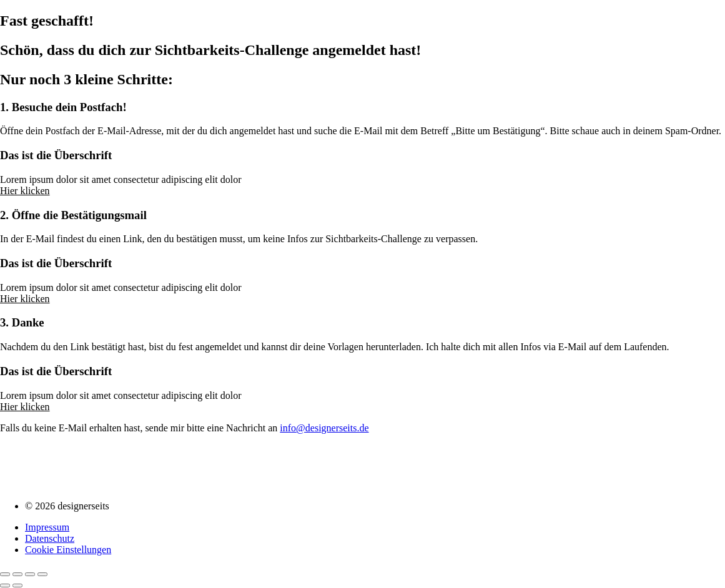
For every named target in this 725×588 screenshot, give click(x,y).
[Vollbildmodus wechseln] (17, 574)
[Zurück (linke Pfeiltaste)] (5, 586)
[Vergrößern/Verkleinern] (5, 574)
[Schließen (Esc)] (42, 574)
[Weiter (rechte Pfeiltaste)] (17, 586)
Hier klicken (25, 191)
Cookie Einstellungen (68, 550)
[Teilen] (30, 574)
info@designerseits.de (324, 428)
